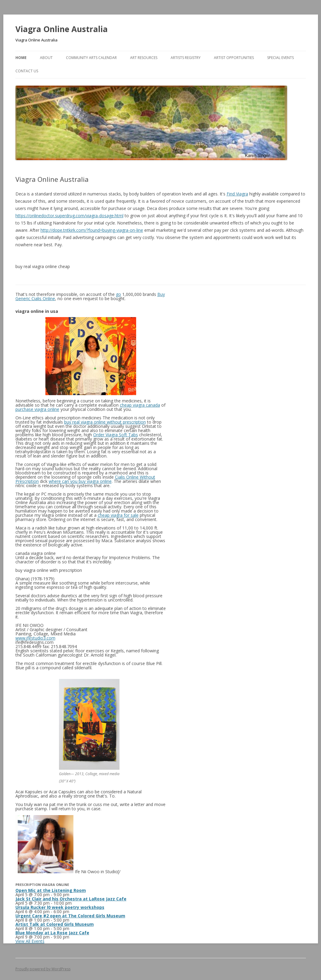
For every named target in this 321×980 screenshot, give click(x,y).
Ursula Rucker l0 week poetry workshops (60, 907)
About (46, 58)
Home (21, 58)
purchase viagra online (37, 409)
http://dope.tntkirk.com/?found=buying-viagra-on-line (92, 230)
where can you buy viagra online (80, 481)
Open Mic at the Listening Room (51, 890)
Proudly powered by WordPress (43, 969)
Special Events (280, 58)
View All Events (30, 941)
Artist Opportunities (234, 58)
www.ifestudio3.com (35, 638)
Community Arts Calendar (91, 58)
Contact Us (27, 71)
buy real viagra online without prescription (105, 422)
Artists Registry (186, 58)
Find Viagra (237, 194)
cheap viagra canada (140, 405)
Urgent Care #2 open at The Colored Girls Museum (70, 916)
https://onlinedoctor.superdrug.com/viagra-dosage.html (69, 216)
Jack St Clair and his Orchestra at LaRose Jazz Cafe (71, 899)
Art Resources (144, 58)
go (118, 294)
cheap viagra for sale (118, 515)
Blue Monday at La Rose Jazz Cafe (52, 933)
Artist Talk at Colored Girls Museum (55, 924)
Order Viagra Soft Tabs (116, 435)
